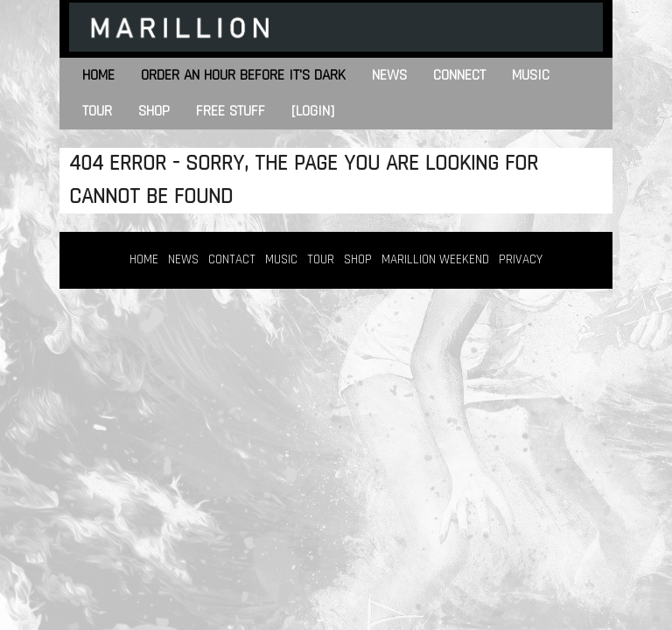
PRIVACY (521, 259)
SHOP (358, 259)
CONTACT (232, 259)
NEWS (183, 259)
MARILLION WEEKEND (435, 259)
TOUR (321, 259)
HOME (144, 259)
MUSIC (281, 259)
